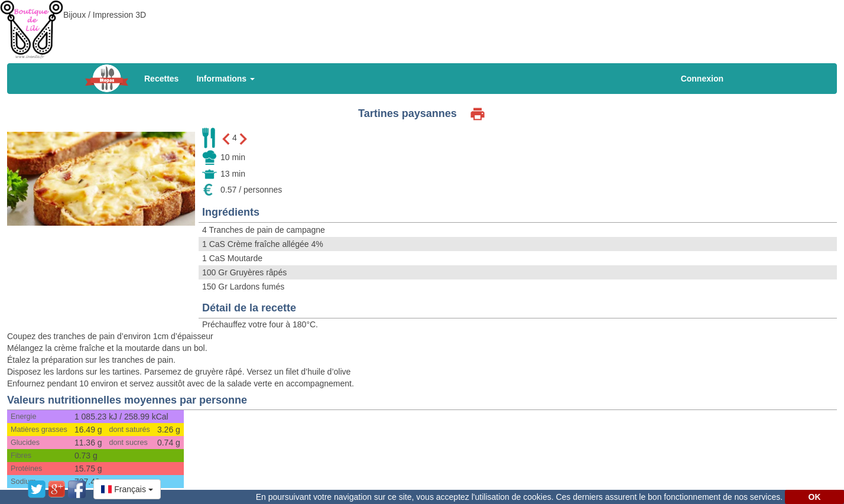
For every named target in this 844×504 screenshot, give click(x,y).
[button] (127, 489)
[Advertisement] (422, 27)
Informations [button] (225, 79)
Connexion (702, 79)
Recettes (161, 79)
